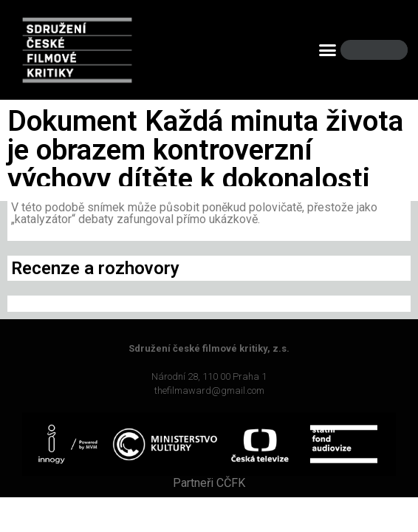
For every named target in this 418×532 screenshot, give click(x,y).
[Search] (384, 50)
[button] (328, 50)
